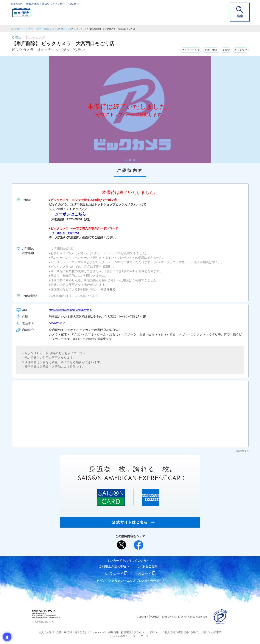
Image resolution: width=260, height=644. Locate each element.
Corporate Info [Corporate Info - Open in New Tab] (90, 632)
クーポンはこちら (70, 214)
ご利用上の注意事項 (112, 566)
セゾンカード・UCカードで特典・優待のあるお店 (35, 29)
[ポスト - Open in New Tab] (121, 545)
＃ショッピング (180, 49)
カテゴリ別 (66, 29)
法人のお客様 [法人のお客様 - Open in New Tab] (43, 632)
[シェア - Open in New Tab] (139, 545)
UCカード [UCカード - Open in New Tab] (146, 573)
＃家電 (222, 49)
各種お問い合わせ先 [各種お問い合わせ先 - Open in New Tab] (44, 622)
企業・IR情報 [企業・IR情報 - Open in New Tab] (59, 632)
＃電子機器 (204, 49)
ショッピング (80, 29)
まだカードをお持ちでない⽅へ (128, 561)
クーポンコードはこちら (69, 233)
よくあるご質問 (147, 566)
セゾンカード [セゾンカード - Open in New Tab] (113, 573)
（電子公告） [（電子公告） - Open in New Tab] (73, 632)
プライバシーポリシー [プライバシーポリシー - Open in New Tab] (136, 632)
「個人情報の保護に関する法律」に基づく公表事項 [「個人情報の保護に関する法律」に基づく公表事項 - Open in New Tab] (177, 632)
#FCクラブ (239, 49)
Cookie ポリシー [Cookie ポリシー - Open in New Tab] (216, 632)
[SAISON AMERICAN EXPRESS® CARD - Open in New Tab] (130, 525)
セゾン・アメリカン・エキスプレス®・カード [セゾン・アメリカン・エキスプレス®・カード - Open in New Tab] (128, 581)
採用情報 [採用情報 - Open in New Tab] (105, 632)
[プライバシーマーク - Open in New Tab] (220, 617)
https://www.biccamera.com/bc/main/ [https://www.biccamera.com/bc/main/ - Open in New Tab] (73, 310)
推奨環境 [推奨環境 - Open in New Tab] (117, 632)
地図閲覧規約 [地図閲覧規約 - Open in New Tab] (242, 451)
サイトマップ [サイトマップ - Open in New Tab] (130, 636)
